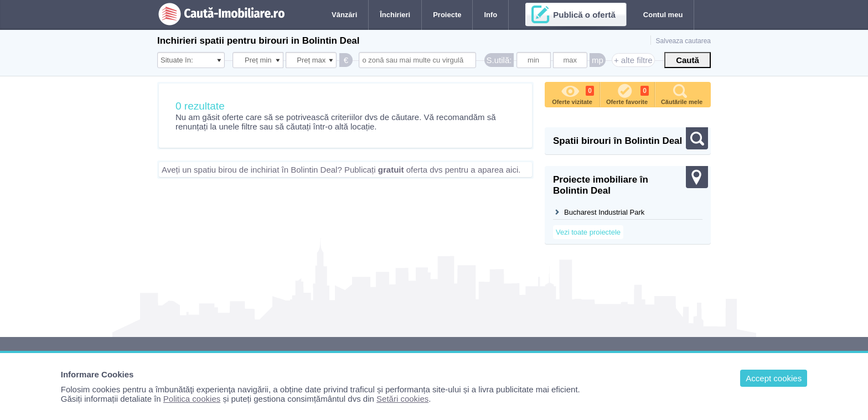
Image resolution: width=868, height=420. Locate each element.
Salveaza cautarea (683, 41)
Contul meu (663, 15)
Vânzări (344, 15)
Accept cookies (774, 378)
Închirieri (395, 15)
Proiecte (447, 15)
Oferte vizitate (573, 94)
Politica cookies (192, 399)
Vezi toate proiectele (588, 232)
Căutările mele (682, 94)
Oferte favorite (627, 94)
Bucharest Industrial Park (604, 212)
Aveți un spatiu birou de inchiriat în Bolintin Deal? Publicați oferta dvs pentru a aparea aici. (341, 170)
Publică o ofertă (584, 15)
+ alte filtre (633, 60)
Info (490, 15)
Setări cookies (402, 399)
